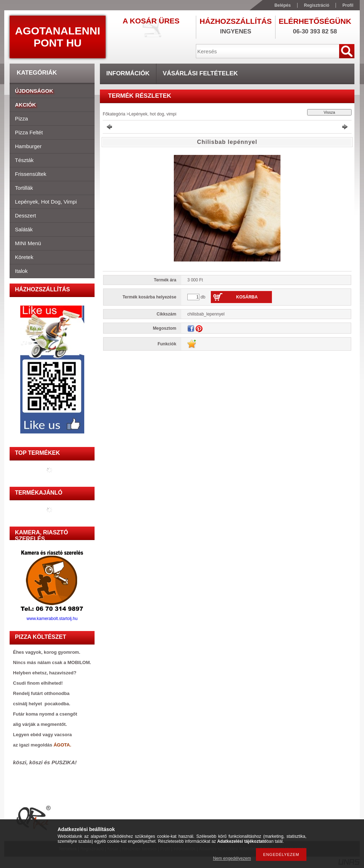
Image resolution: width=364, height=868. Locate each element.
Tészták (24, 160)
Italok (21, 271)
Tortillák (24, 188)
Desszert (25, 215)
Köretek (24, 257)
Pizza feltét (29, 132)
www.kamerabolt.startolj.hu (52, 617)
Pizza (22, 118)
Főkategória (114, 114)
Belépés (283, 5)
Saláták (24, 229)
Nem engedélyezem (232, 858)
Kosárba (247, 297)
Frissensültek (31, 174)
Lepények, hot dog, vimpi (46, 202)
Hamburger (28, 146)
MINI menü (28, 243)
